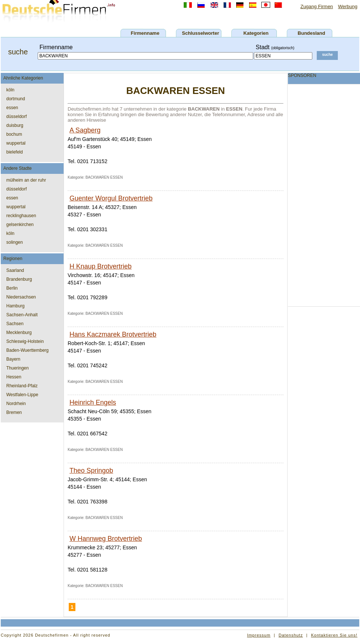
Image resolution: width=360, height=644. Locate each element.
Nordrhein (16, 404)
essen (12, 108)
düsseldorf (16, 117)
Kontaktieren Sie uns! (334, 635)
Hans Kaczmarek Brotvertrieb (113, 334)
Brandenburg (19, 279)
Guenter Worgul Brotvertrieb (111, 198)
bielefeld (15, 152)
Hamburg (15, 306)
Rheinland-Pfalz (22, 386)
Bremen (14, 412)
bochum (14, 134)
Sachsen (15, 324)
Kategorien (256, 33)
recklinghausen (21, 216)
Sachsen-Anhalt (22, 315)
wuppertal (16, 143)
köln (10, 90)
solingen (15, 242)
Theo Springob (91, 471)
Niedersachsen (21, 297)
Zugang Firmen (317, 6)
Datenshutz (291, 635)
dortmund (16, 99)
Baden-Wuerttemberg (28, 350)
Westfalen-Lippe (22, 395)
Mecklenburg (19, 333)
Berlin (12, 288)
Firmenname (145, 33)
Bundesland (311, 33)
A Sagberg (85, 130)
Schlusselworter (200, 33)
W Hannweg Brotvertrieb (106, 539)
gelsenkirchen (20, 225)
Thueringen (18, 368)
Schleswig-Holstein (25, 341)
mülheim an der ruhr (26, 180)
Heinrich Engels (93, 402)
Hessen (14, 377)
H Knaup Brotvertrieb (101, 266)
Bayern (13, 359)
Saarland (15, 270)
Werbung (348, 6)
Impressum (259, 635)
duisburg (15, 125)
